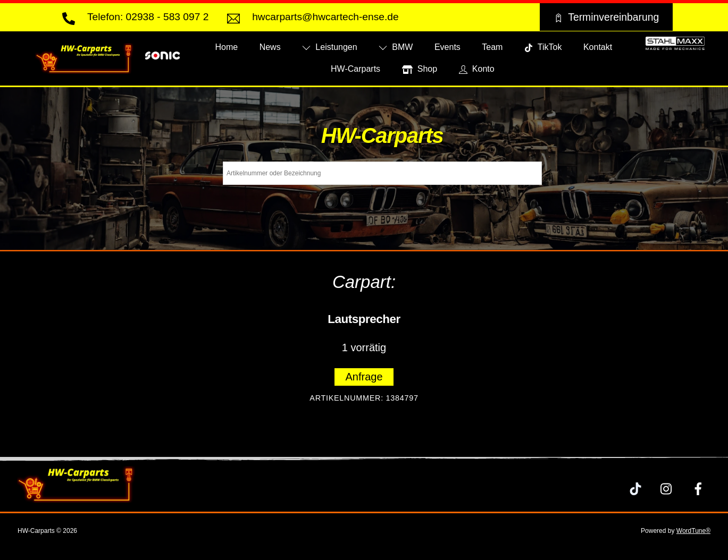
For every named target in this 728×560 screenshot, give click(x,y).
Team (492, 47)
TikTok (543, 47)
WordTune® (693, 531)
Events (447, 47)
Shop (420, 69)
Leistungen (330, 47)
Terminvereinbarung (606, 17)
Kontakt (598, 47)
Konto (477, 69)
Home (227, 47)
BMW (396, 47)
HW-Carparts (355, 69)
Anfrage (364, 377)
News (270, 47)
